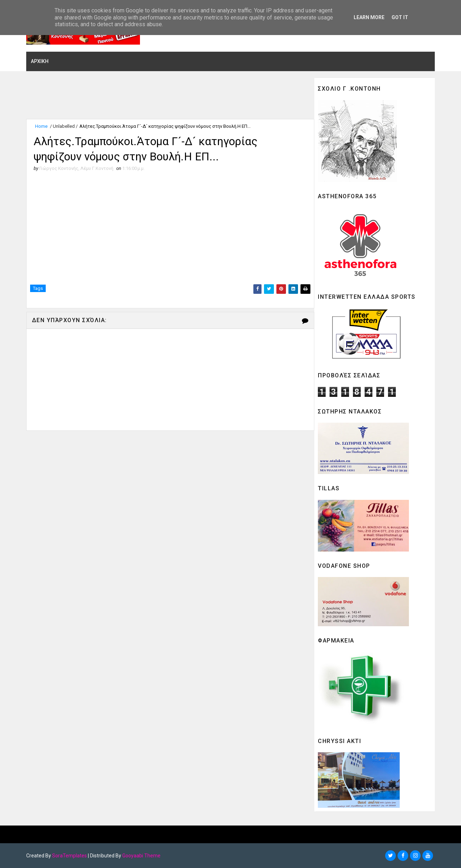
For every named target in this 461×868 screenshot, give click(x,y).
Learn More (369, 17)
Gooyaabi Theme (142, 856)
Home (42, 127)
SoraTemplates (70, 856)
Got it (400, 17)
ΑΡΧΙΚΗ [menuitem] (40, 61)
